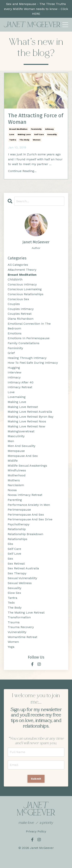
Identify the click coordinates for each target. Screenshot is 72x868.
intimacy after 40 (21, 382)
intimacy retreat (20, 387)
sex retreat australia (23, 568)
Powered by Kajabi (36, 858)
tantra (13, 140)
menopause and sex (23, 456)
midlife (13, 461)
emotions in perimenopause (29, 338)
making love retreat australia (30, 412)
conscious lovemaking (25, 289)
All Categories (18, 265)
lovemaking (17, 397)
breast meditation (18, 129)
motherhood (17, 475)
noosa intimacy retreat (25, 495)
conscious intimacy (22, 284)
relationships (17, 539)
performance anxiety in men (29, 505)
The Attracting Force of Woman (36, 119)
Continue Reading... (22, 171)
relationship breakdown (25, 534)
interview (14, 372)
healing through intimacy (27, 358)
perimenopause (19, 510)
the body (24, 140)
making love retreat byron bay (31, 417)
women (37, 140)
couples (14, 304)
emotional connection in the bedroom (29, 326)
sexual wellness (20, 583)
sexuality (52, 134)
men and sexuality (22, 446)
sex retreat (16, 564)
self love (14, 554)
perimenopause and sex (26, 515)
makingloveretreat (21, 431)
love (12, 134)
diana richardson (21, 319)
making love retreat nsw (26, 426)
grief (11, 353)
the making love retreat (26, 612)
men (11, 441)
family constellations (24, 343)
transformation (19, 617)
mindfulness (17, 470)
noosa (12, 490)
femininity (36, 129)
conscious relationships (26, 294)
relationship (17, 529)
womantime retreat (22, 637)
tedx (11, 603)
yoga (11, 647)
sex (10, 559)
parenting (15, 500)
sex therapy (17, 573)
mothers (14, 480)
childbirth (15, 279)
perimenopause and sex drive (30, 519)
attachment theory (22, 270)
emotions (15, 333)
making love (24, 134)
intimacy (49, 129)
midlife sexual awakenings (27, 466)
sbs (10, 544)
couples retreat (20, 314)
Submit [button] (36, 779)
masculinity (16, 436)
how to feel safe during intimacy (33, 363)
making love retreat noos (27, 421)
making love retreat (23, 407)
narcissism (16, 485)
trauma (14, 622)
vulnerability (17, 632)
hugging (14, 368)
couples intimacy (21, 309)
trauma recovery (21, 627)
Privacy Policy (36, 831)
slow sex (14, 593)
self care (39, 134)
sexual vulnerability (22, 578)
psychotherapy (19, 524)
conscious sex (18, 299)
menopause (16, 451)
